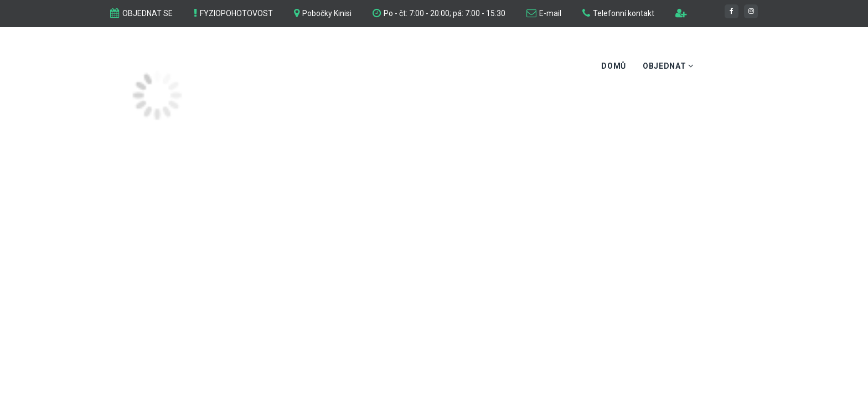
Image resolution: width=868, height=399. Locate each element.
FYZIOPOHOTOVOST (236, 13)
